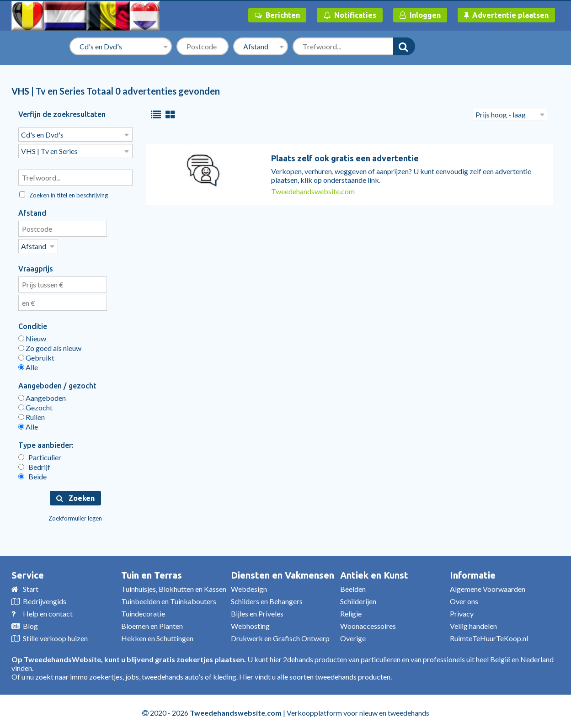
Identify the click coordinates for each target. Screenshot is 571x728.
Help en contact (48, 611)
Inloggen (420, 15)
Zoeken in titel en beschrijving (64, 193)
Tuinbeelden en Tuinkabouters (169, 598)
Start (31, 586)
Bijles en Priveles (257, 611)
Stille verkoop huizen (55, 635)
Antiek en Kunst (374, 572)
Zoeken (75, 495)
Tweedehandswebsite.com (313, 191)
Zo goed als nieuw (50, 345)
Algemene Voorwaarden (488, 586)
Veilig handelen (473, 623)
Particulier (40, 454)
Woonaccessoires (368, 623)
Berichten (277, 15)
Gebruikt (36, 355)
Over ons (464, 598)
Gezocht (35, 405)
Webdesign (249, 586)
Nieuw (32, 336)
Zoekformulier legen (75, 515)
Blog (30, 623)
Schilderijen (358, 598)
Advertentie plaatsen (506, 15)
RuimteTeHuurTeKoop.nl (489, 635)
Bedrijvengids (45, 598)
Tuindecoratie (143, 611)
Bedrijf (34, 464)
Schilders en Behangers (267, 598)
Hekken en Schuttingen (157, 635)
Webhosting (250, 623)
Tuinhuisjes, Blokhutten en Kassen (174, 586)
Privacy (462, 611)
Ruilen (32, 414)
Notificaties (350, 15)
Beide (32, 474)
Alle (28, 364)
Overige (353, 635)
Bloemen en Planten (152, 623)
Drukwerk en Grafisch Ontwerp (280, 635)
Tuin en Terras (152, 572)
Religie (351, 611)
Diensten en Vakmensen (283, 572)
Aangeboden (42, 395)
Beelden (353, 586)
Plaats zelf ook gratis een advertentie (345, 158)
